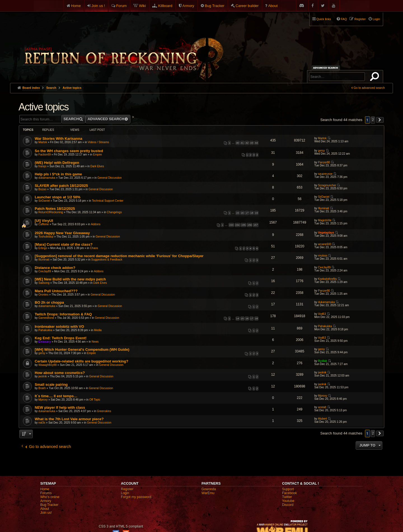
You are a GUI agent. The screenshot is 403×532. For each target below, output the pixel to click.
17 (247, 213)
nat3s (42, 423)
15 (238, 213)
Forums (46, 493)
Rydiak (323, 361)
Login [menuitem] (376, 19)
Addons (96, 224)
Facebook (290, 493)
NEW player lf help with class (60, 407)
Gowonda (209, 489)
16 (242, 213)
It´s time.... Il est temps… (56, 396)
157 (256, 225)
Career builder (247, 6)
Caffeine (44, 224)
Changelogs (114, 212)
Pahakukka (45, 330)
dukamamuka (47, 178)
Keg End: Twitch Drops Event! (61, 338)
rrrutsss (323, 256)
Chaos (94, 248)
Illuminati (323, 208)
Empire (97, 155)
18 (252, 213)
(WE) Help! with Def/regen (57, 163)
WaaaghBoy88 (47, 365)
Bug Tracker (215, 6)
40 (238, 143)
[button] (380, 120)
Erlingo (43, 248)
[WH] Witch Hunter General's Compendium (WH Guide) (82, 349)
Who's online (50, 497)
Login (125, 493)
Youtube (288, 501)
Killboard (165, 6)
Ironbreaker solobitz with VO (59, 327)
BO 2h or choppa (49, 302)
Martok (43, 142)
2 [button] (373, 120)
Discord (288, 505)
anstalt (322, 407)
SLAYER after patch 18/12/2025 (61, 186)
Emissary (44, 342)
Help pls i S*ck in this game (58, 174)
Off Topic (95, 400)
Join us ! (98, 6)
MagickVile (325, 220)
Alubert (322, 419)
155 (243, 225)
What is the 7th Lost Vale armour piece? (69, 419)
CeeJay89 (45, 271)
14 (238, 319)
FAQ (344, 19)
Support (288, 489)
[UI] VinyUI (44, 221)
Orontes (43, 295)
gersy (321, 151)
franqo (42, 166)
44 (256, 143)
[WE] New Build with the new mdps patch (70, 279)
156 (249, 225)
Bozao (42, 189)
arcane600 (324, 244)
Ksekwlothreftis (327, 279)
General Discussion (110, 178)
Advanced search (326, 68)
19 (256, 213)
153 (231, 225)
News (95, 342)
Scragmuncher (327, 185)
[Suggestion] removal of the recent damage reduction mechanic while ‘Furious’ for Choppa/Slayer (119, 256)
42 (247, 143)
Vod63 (322, 314)
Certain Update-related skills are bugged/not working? (81, 361)
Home (76, 6)
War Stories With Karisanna (58, 139)
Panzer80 (324, 162)
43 (252, 143)
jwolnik (43, 376)
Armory (188, 6)
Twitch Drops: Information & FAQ (63, 314)
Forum (121, 6)
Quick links (324, 19)
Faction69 (44, 155)
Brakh (42, 388)
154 (237, 225)
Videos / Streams (99, 142)
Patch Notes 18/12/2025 (55, 209)
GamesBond (46, 318)
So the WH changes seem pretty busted (69, 151)
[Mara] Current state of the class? (64, 244)
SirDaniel (44, 201)
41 (242, 143)
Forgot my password (136, 497)
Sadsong (44, 283)
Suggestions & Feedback (107, 260)
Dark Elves (97, 166)
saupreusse (325, 174)
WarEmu (208, 493)
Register (127, 489)
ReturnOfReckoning (51, 212)
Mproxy (43, 400)
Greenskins (104, 411)
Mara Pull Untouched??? (56, 291)
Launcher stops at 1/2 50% (58, 197)
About (273, 6)
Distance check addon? (55, 268)
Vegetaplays (326, 233)
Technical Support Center (108, 201)
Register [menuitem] (360, 19)
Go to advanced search (369, 88)
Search (376, 78)
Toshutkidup (46, 237)
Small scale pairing (51, 385)
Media (98, 330)
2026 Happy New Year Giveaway (62, 233)
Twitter (287, 497)
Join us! (46, 513)
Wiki (143, 6)
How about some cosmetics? (60, 373)
